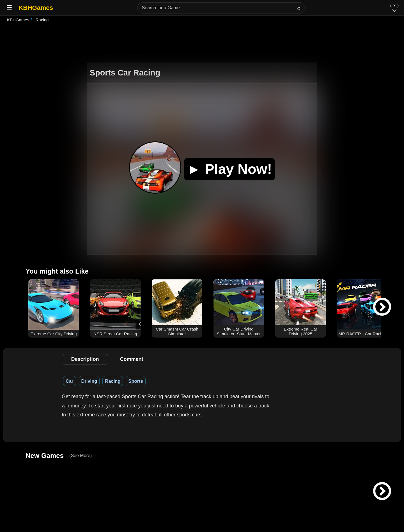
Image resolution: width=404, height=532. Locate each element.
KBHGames (36, 8)
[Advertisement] (202, 43)
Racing (113, 381)
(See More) (81, 456)
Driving (89, 381)
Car (70, 381)
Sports (136, 381)
